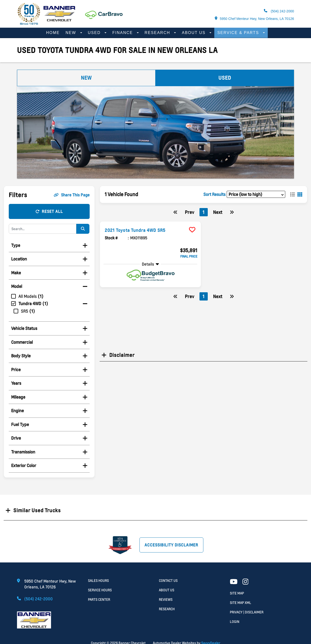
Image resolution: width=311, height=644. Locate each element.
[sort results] (256, 194)
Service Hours (100, 590)
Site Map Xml (241, 603)
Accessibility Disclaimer (171, 545)
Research (158, 33)
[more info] (150, 222)
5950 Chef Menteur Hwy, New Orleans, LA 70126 (254, 19)
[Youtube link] (234, 582)
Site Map (237, 593)
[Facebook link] (246, 582)
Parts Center (99, 599)
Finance (123, 33)
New (72, 33)
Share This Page (72, 195)
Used (95, 33)
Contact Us (168, 581)
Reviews (166, 599)
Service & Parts (239, 33)
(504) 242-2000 (279, 11)
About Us (194, 33)
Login (235, 622)
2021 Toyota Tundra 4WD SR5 (139, 230)
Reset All (49, 211)
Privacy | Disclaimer (247, 612)
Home (53, 33)
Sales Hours (98, 581)
